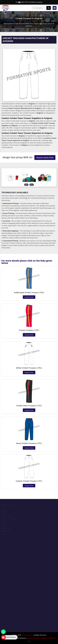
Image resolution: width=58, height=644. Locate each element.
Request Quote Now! (45, 158)
